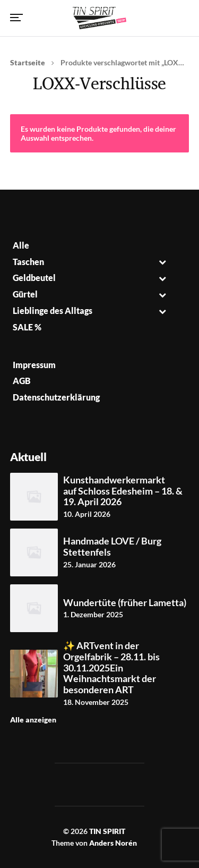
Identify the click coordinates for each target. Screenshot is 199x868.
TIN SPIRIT (107, 831)
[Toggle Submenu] (162, 262)
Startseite (28, 62)
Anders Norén (113, 843)
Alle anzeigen (33, 720)
